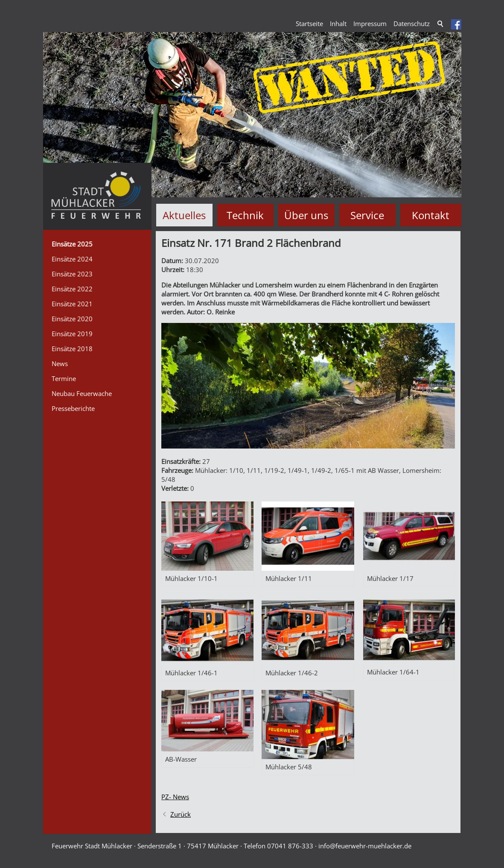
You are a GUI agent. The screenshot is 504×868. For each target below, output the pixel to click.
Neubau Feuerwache (82, 393)
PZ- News (175, 797)
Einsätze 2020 (72, 319)
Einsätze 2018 (72, 349)
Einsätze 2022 (72, 289)
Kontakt (431, 215)
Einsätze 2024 (72, 259)
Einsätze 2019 (72, 334)
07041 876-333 (290, 846)
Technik (245, 215)
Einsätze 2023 (72, 274)
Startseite (309, 23)
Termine (64, 378)
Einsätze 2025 (72, 244)
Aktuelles (184, 215)
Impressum (370, 23)
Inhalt (338, 23)
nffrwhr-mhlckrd (365, 846)
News (60, 364)
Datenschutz (412, 23)
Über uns (306, 215)
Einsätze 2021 (72, 304)
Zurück (181, 814)
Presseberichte (73, 408)
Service (367, 215)
